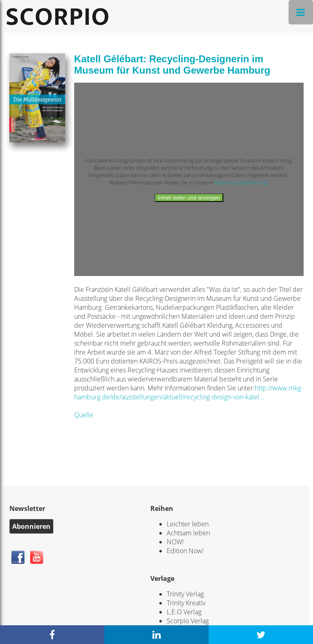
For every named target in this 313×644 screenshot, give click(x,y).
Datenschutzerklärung (241, 182)
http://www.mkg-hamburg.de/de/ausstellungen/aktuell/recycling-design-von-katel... (188, 392)
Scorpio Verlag (188, 621)
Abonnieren (31, 526)
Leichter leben (188, 524)
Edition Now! (185, 551)
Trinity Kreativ (186, 603)
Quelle (84, 415)
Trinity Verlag (185, 594)
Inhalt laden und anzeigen (189, 198)
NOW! (175, 542)
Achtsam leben (188, 533)
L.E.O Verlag (184, 612)
